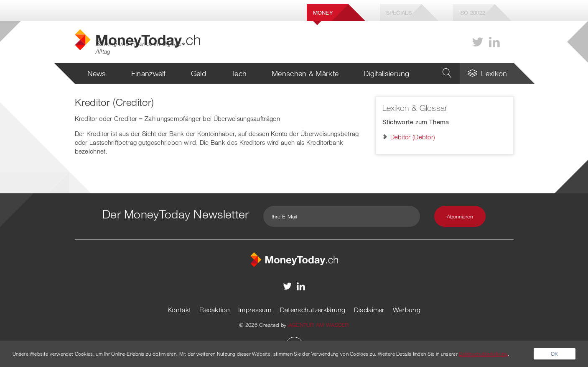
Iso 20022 (472, 13)
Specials (399, 13)
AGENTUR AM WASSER (319, 325)
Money (323, 13)
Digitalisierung (387, 73)
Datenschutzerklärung (313, 310)
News (97, 73)
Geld (199, 73)
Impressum (255, 310)
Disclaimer (369, 310)
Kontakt (179, 310)
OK (555, 354)
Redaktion (215, 310)
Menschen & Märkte (305, 73)
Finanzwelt (149, 73)
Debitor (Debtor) (413, 137)
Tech (239, 73)
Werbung (407, 310)
